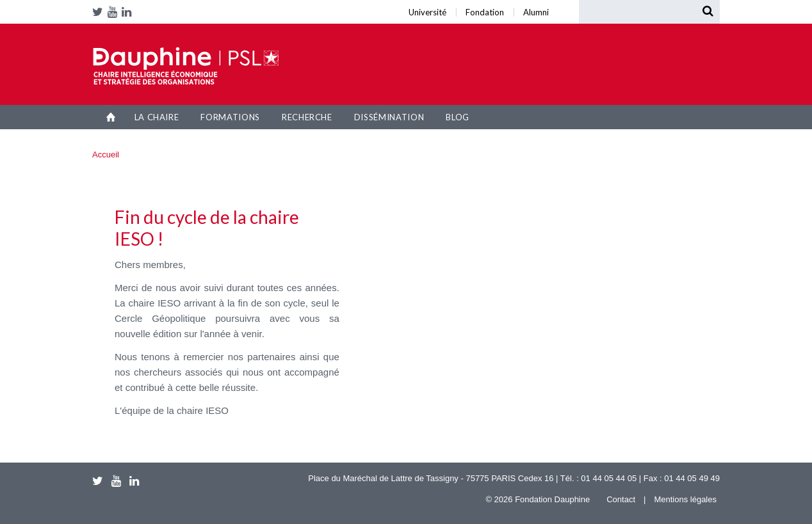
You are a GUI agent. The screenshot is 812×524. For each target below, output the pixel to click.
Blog (458, 117)
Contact (621, 499)
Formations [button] (230, 117)
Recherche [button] (307, 117)
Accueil (111, 117)
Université (178, 4)
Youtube (115, 12)
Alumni (194, 4)
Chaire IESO (186, 66)
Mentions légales (685, 499)
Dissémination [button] (389, 117)
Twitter (100, 12)
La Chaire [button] (157, 117)
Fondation (185, 4)
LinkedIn (129, 12)
